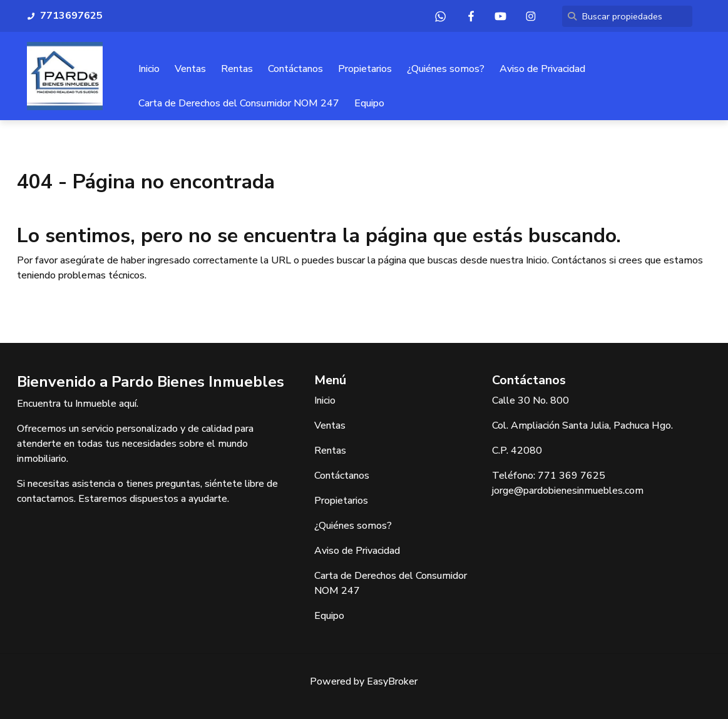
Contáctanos (295, 69)
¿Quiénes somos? (446, 69)
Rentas (237, 69)
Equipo (369, 103)
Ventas (190, 69)
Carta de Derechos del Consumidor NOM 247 (239, 103)
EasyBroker (392, 681)
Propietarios (365, 69)
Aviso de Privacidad (542, 69)
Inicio (149, 69)
